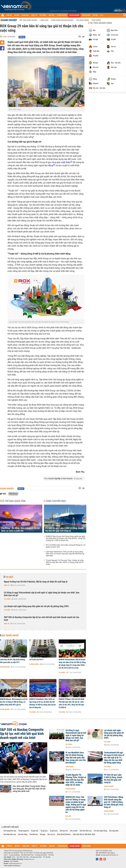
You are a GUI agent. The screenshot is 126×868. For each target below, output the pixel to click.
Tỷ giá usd (35, 831)
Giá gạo (43, 834)
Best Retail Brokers (64, 834)
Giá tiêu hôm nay (86, 831)
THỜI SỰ (9, 15)
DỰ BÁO (17, 15)
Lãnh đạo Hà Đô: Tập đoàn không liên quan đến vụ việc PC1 (12, 661)
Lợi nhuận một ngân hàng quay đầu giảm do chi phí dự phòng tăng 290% (36, 606)
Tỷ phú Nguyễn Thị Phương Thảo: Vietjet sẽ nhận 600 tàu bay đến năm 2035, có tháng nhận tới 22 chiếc (65, 562)
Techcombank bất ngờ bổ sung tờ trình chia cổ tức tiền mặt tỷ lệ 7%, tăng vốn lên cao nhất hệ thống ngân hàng (114, 758)
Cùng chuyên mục (56, 501)
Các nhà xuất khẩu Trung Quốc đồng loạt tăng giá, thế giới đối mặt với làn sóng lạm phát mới (29, 789)
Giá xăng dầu (114, 831)
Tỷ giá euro (54, 831)
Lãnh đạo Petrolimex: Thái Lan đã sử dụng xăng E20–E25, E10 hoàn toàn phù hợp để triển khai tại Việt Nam (65, 554)
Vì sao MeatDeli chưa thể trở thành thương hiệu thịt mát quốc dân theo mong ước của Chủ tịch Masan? (76, 758)
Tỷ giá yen (44, 831)
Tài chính (7, 599)
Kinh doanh (69, 767)
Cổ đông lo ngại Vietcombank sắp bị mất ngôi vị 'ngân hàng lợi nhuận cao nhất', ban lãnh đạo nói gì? (42, 594)
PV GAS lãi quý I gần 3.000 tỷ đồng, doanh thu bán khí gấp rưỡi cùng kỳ (64, 529)
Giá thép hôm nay (10, 834)
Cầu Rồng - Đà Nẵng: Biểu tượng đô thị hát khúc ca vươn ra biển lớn (20, 529)
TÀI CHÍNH (43, 15)
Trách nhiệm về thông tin (12, 866)
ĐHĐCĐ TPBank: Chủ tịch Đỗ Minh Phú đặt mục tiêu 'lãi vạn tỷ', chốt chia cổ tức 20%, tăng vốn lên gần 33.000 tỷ (72, 703)
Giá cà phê (74, 831)
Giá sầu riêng (23, 834)
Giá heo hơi (64, 831)
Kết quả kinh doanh (28, 20)
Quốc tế (7, 585)
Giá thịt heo (34, 834)
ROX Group (13, 494)
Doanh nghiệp (9, 20)
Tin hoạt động (82, 20)
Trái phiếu (96, 20)
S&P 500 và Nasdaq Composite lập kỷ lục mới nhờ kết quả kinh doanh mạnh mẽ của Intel (42, 619)
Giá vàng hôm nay (10, 831)
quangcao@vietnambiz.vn (109, 855)
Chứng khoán (34, 664)
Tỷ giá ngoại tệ (24, 831)
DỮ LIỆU (95, 15)
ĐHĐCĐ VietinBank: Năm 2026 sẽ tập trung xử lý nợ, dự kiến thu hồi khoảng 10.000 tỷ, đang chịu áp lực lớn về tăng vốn (43, 703)
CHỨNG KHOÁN (62, 15)
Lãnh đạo (44, 20)
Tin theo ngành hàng (101, 23)
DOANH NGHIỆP (74, 15)
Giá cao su (51, 834)
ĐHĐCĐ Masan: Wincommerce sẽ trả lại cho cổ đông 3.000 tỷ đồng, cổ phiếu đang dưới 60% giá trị (14, 702)
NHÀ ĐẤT (52, 15)
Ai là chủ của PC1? (36, 660)
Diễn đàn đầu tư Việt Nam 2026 (84, 834)
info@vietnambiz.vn (15, 863)
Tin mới (9, 577)
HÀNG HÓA (25, 15)
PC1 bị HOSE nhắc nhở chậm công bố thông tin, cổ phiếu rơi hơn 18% (66, 546)
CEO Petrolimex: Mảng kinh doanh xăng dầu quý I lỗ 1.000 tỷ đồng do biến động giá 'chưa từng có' (114, 802)
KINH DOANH (86, 15)
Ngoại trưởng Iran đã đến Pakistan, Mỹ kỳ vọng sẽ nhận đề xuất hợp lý (36, 582)
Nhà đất (68, 816)
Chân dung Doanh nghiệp (62, 20)
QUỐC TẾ (34, 15)
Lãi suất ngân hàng (100, 831)
